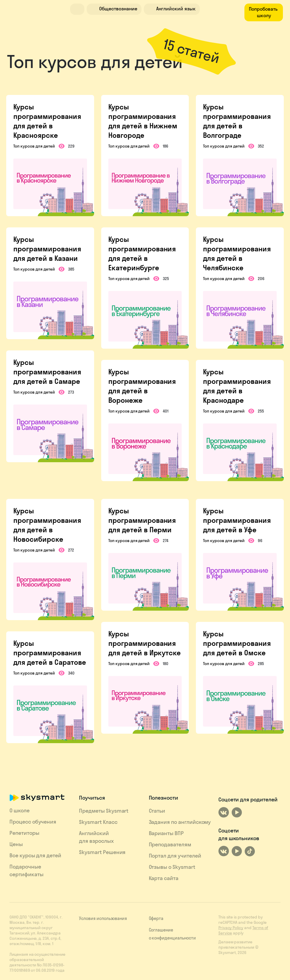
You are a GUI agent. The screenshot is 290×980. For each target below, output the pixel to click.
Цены (16, 844)
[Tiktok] (250, 851)
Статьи (157, 811)
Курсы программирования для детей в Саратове (50, 653)
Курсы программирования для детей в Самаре (47, 372)
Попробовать (264, 12)
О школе (20, 810)
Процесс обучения (33, 822)
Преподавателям (170, 844)
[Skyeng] (32, 8)
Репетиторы (24, 833)
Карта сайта (164, 878)
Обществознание (113, 9)
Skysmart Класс (98, 822)
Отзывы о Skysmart (172, 867)
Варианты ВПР (166, 833)
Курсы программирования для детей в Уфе (237, 520)
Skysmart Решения (102, 852)
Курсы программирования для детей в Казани (47, 249)
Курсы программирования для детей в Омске (237, 643)
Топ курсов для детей (34, 146)
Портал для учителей (175, 856)
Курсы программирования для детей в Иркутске (145, 643)
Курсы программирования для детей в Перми (142, 520)
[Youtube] (237, 812)
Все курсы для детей (35, 855)
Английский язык (171, 9)
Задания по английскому (180, 822)
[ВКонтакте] (224, 812)
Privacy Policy (231, 928)
